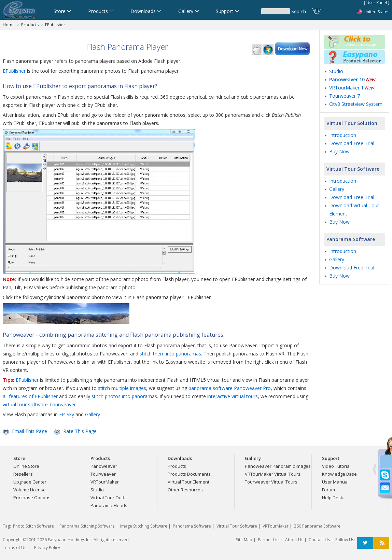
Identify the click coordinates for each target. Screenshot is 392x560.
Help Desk (333, 498)
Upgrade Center (30, 482)
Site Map (244, 540)
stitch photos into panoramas (124, 396)
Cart (317, 11)
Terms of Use (16, 548)
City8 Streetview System (356, 104)
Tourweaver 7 (345, 96)
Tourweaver (103, 474)
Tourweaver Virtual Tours (271, 482)
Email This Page (30, 431)
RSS (381, 543)
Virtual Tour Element (188, 482)
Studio (336, 71)
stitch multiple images (122, 388)
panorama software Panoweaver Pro (230, 388)
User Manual (335, 482)
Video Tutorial (336, 466)
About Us (294, 540)
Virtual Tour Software (353, 169)
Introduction (343, 135)
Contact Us (319, 540)
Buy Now (339, 151)
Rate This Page (80, 431)
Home (9, 25)
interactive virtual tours (233, 396)
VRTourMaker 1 (352, 88)
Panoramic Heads (109, 505)
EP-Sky (67, 414)
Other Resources (185, 490)
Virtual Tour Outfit (109, 498)
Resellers (23, 474)
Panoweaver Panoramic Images (278, 466)
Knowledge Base (339, 474)
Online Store (26, 466)
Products (30, 25)
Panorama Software (351, 239)
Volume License (30, 490)
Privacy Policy (47, 548)
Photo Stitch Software (33, 526)
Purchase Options (32, 498)
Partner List (269, 540)
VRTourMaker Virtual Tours (273, 474)
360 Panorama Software (317, 526)
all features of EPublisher (30, 396)
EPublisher (55, 25)
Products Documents (189, 474)
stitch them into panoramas (170, 354)
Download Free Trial (352, 143)
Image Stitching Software (144, 526)
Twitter (365, 543)
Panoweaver (104, 466)
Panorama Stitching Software (87, 526)
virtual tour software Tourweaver (39, 404)
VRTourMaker (105, 482)
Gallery (93, 414)
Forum (328, 490)
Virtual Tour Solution (352, 123)
